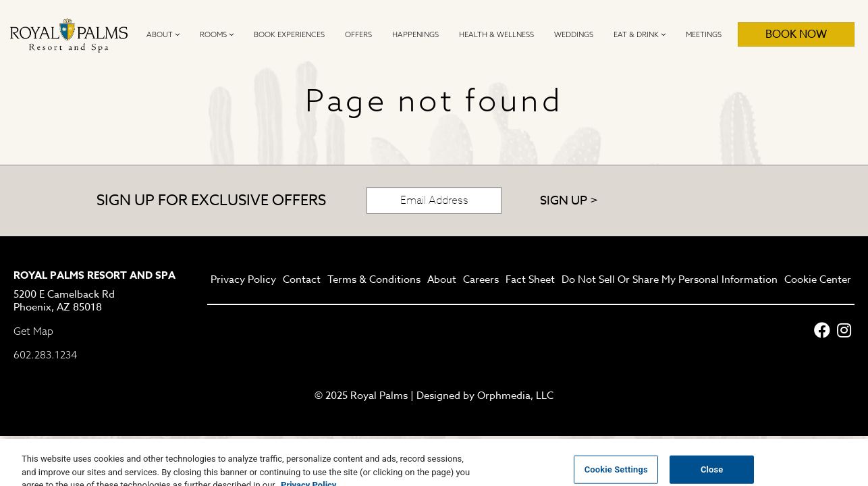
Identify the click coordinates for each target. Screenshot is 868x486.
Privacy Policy (243, 280)
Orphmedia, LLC (515, 396)
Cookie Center (818, 280)
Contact (302, 280)
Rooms (217, 34)
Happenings (415, 34)
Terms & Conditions (374, 280)
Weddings (574, 34)
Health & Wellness (496, 34)
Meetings (704, 34)
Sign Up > (569, 201)
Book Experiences (289, 34)
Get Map (33, 331)
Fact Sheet (530, 280)
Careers (481, 280)
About (163, 34)
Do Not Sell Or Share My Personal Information (670, 280)
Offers (358, 34)
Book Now (796, 34)
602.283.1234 (45, 355)
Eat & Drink (640, 34)
